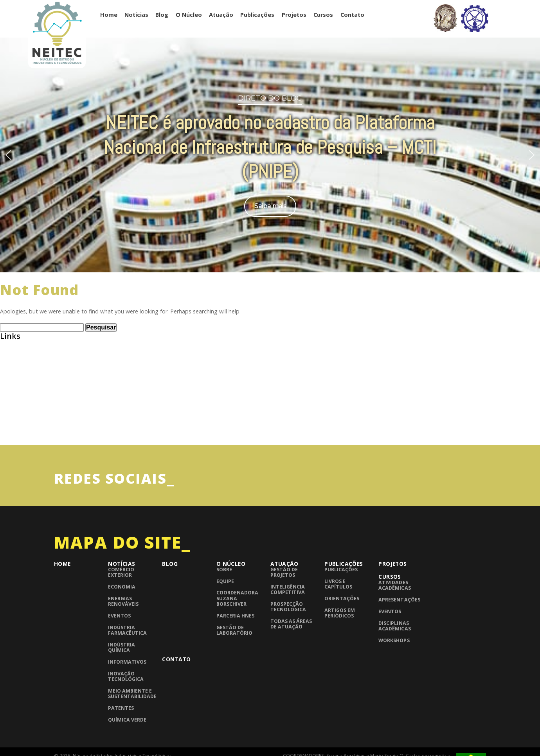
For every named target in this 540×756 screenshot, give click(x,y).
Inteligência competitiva (288, 589)
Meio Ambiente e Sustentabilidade (132, 694)
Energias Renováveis (123, 601)
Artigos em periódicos (340, 613)
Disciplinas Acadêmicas (394, 626)
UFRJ (6, 433)
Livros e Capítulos (338, 584)
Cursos (323, 15)
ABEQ (8, 343)
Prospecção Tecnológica (288, 607)
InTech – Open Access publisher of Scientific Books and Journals (89, 418)
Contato (352, 15)
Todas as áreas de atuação (291, 624)
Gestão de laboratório (234, 630)
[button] (8, 155)
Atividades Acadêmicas (394, 585)
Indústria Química (121, 647)
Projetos (294, 15)
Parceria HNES (235, 616)
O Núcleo (189, 15)
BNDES (9, 373)
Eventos (119, 616)
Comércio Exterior (121, 572)
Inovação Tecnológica (126, 676)
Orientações (342, 598)
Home (109, 15)
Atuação (221, 15)
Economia (122, 587)
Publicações (257, 15)
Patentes (121, 708)
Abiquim (12, 359)
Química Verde (127, 720)
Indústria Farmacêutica (127, 630)
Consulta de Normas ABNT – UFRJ (46, 388)
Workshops (394, 640)
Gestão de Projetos (284, 572)
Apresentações (399, 600)
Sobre (224, 570)
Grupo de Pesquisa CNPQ (34, 403)
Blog (162, 15)
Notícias (136, 15)
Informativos (127, 662)
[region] (270, 154)
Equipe (225, 581)
